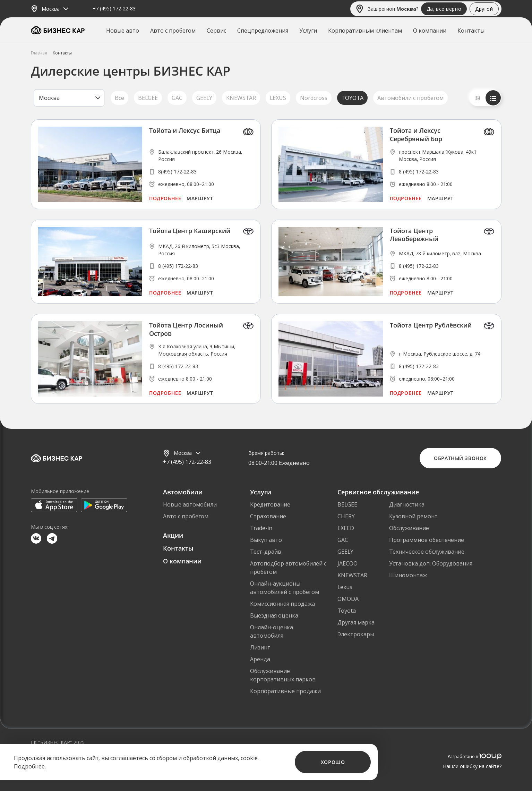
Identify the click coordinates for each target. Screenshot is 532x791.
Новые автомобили (190, 504)
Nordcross (314, 98)
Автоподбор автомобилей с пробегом (288, 568)
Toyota (347, 611)
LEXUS (278, 98)
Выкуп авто (266, 540)
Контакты (471, 31)
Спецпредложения (263, 31)
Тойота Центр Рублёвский (431, 325)
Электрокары (356, 634)
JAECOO (347, 563)
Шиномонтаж (408, 575)
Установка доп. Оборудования (431, 563)
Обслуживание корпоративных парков (283, 675)
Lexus (345, 587)
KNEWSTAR (241, 98)
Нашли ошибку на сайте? (472, 766)
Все (119, 98)
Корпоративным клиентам (365, 31)
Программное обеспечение (427, 540)
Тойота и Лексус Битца (185, 131)
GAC (177, 98)
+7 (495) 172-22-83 (114, 9)
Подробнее (165, 198)
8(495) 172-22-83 (177, 172)
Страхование (268, 516)
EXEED (346, 528)
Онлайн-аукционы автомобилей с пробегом (285, 588)
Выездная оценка (274, 615)
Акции (173, 535)
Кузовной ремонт (413, 516)
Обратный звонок (460, 458)
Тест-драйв (266, 552)
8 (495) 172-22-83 (419, 172)
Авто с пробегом (173, 31)
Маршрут (200, 198)
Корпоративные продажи (285, 691)
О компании (430, 31)
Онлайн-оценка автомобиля (272, 631)
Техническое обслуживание (427, 552)
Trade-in (261, 528)
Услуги (308, 31)
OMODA (348, 599)
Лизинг (260, 647)
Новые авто (123, 31)
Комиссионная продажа (282, 604)
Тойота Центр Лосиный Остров (186, 329)
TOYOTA (352, 98)
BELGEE (148, 98)
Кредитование (270, 504)
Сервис (216, 31)
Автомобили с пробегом (410, 98)
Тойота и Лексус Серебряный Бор (416, 135)
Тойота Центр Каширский (190, 231)
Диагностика (407, 504)
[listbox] (69, 98)
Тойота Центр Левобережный (414, 235)
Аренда (260, 659)
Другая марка (356, 622)
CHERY (346, 516)
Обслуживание (409, 528)
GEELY (204, 98)
